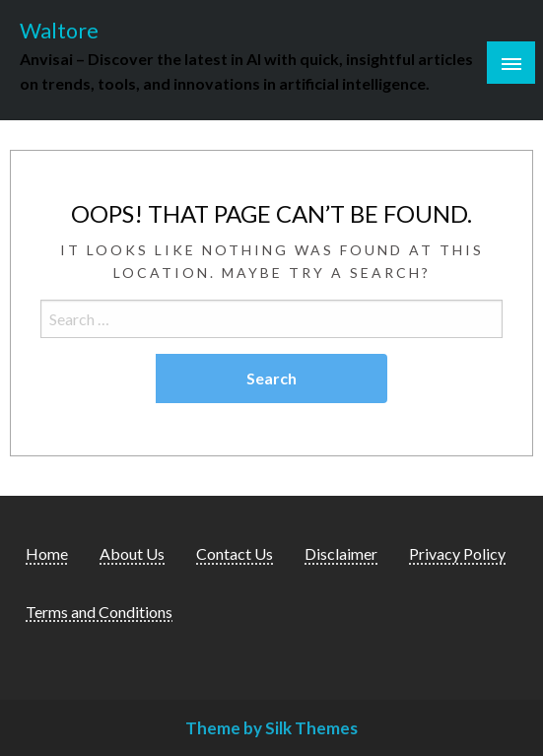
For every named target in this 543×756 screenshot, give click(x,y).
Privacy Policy (457, 553)
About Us (132, 553)
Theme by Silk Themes (271, 728)
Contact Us (235, 553)
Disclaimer (341, 553)
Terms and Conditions (99, 612)
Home (47, 553)
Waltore (59, 31)
